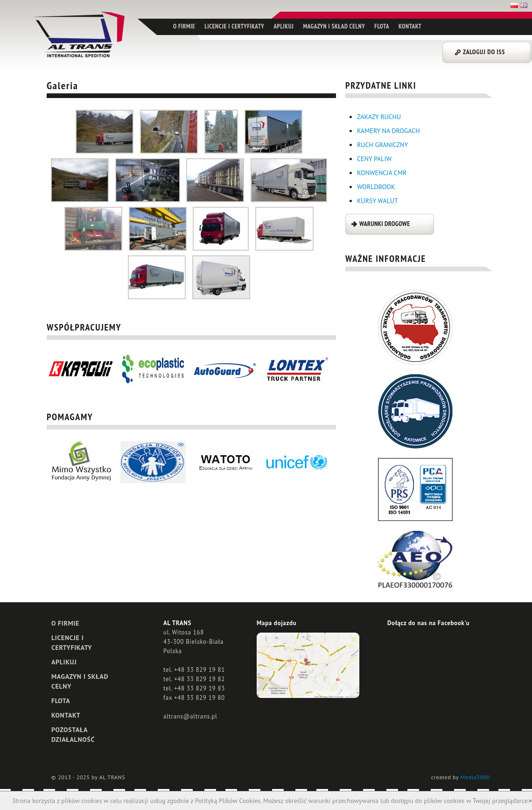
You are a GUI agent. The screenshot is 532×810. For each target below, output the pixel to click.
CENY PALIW (374, 159)
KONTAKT (410, 26)
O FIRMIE (184, 26)
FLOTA (382, 26)
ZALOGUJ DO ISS (484, 52)
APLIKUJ (283, 26)
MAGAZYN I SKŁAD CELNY (334, 26)
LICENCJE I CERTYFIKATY (234, 26)
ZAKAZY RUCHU (379, 117)
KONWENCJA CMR (382, 173)
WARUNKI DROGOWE (385, 224)
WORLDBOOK (376, 187)
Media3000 (475, 777)
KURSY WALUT (378, 201)
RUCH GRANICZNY (382, 145)
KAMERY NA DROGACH (388, 131)
